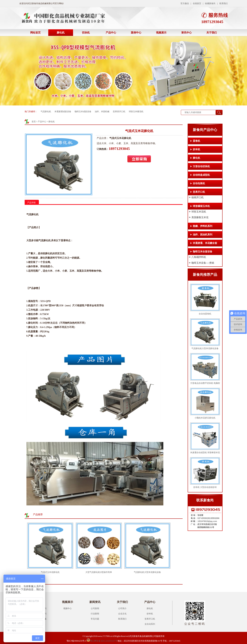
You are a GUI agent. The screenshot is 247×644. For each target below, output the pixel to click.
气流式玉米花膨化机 (50, 572)
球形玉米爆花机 (136, 112)
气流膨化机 (46, 112)
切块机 (86, 33)
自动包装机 (199, 183)
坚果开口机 (199, 192)
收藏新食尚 (210, 3)
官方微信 (185, 3)
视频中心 (68, 608)
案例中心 (136, 33)
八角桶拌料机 (199, 257)
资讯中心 (186, 33)
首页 (34, 122)
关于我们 (212, 33)
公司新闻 (95, 608)
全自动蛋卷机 (205, 314)
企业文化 (122, 614)
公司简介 (122, 608)
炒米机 (196, 149)
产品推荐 (38, 515)
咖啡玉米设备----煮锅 (203, 263)
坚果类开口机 (119, 112)
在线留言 (197, 3)
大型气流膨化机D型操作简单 (99, 572)
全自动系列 (150, 624)
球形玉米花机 (199, 212)
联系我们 (224, 3)
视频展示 (161, 33)
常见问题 (95, 619)
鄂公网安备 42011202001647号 (102, 641)
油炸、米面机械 (102, 112)
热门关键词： (31, 112)
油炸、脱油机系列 (203, 235)
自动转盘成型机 (201, 175)
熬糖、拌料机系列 (203, 226)
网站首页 (35, 33)
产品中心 (111, 33)
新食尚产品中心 (205, 130)
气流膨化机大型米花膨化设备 (147, 572)
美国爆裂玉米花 (200, 217)
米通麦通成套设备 (63, 112)
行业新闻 (95, 614)
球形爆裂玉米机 (201, 206)
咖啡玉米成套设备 (83, 112)
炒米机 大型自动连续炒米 (205, 487)
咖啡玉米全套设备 (203, 252)
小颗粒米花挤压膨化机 (205, 418)
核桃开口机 (198, 197)
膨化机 (61, 33)
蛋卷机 (196, 141)
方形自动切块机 (201, 166)
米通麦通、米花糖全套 (205, 243)
